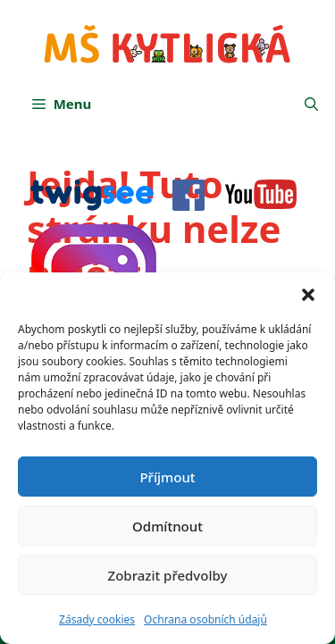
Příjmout (167, 477)
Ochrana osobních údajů (205, 619)
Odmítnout (167, 526)
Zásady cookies (97, 619)
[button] (308, 295)
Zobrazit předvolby (168, 575)
